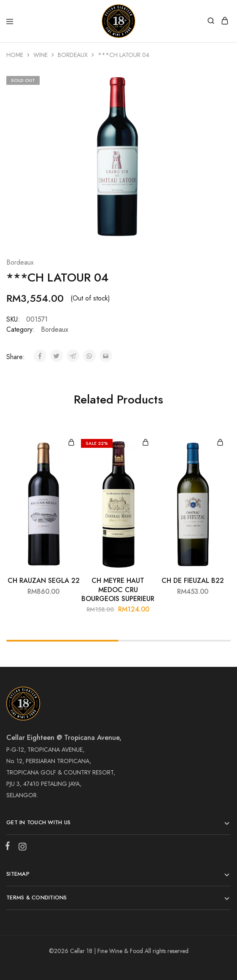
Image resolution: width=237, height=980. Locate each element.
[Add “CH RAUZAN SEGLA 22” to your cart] (71, 443)
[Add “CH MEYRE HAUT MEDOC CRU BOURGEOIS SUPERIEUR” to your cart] (145, 443)
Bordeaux (73, 55)
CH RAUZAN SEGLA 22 (44, 581)
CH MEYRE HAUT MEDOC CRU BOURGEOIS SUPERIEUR (118, 590)
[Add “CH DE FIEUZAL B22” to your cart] (220, 443)
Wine (40, 55)
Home (15, 55)
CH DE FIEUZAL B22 (193, 581)
